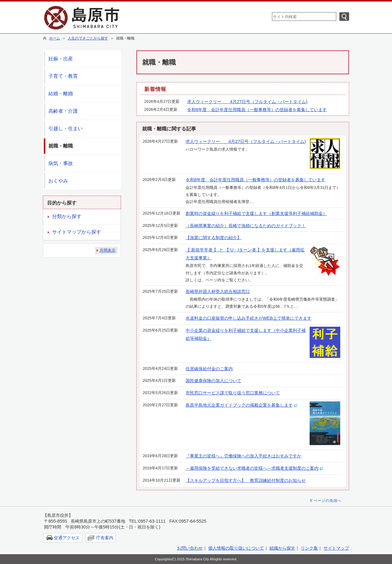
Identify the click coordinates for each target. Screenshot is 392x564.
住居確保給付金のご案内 (209, 369)
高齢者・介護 (63, 111)
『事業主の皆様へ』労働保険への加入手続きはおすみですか (243, 456)
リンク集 (309, 548)
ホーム (55, 38)
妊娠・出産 (61, 59)
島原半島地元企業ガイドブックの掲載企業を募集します (239, 405)
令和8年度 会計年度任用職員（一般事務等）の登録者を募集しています (257, 110)
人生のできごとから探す (88, 38)
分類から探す (67, 216)
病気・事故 (61, 163)
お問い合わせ (190, 548)
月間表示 (107, 250)
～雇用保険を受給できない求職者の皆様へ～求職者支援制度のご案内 (252, 468)
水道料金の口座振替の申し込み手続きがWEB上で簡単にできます (249, 318)
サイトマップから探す (77, 232)
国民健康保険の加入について (213, 381)
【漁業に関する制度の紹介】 (213, 238)
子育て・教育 (63, 76)
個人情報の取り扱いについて (236, 548)
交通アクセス (67, 538)
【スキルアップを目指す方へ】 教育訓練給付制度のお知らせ (246, 480)
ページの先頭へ (328, 501)
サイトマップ (336, 548)
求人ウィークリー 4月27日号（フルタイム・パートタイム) (247, 102)
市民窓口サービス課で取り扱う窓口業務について (233, 393)
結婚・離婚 (61, 94)
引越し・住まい (66, 128)
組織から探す (282, 548)
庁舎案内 (105, 538)
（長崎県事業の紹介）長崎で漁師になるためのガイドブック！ (246, 226)
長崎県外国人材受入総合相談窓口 (218, 291)
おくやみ (58, 181)
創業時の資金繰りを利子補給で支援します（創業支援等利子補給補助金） (256, 213)
